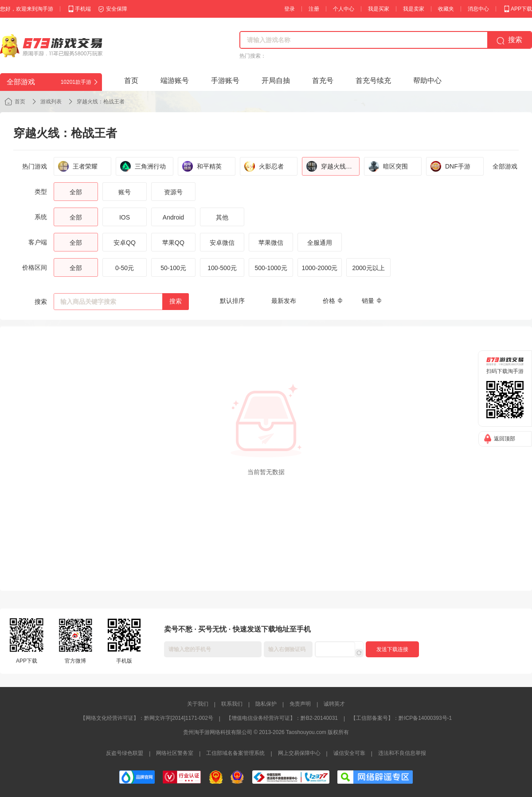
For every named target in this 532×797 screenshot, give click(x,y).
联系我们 (232, 704)
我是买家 (379, 9)
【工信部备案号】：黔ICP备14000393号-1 (401, 718)
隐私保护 (266, 704)
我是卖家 (414, 9)
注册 (314, 9)
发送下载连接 (392, 649)
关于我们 (198, 704)
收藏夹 (446, 9)
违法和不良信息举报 (402, 753)
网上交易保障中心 (299, 753)
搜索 (176, 301)
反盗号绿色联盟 (125, 753)
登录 (289, 9)
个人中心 (344, 9)
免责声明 (300, 704)
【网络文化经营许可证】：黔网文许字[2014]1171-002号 (147, 718)
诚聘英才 (334, 704)
